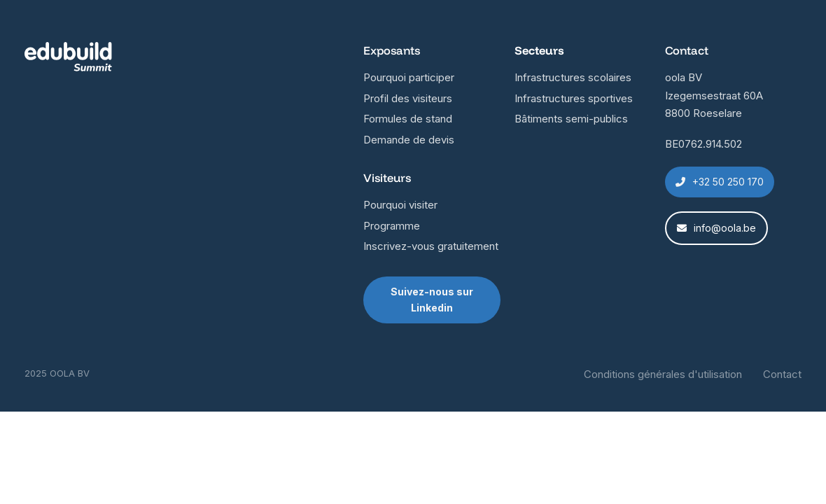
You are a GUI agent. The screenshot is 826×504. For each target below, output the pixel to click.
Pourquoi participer (409, 77)
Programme (392, 226)
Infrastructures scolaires (573, 77)
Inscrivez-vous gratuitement (431, 246)
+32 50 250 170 (720, 182)
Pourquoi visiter (400, 205)
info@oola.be (716, 228)
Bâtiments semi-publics (571, 119)
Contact (782, 374)
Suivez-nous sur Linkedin (432, 300)
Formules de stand (408, 119)
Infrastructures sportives (574, 98)
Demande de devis (409, 140)
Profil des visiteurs (408, 98)
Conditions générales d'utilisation (663, 374)
